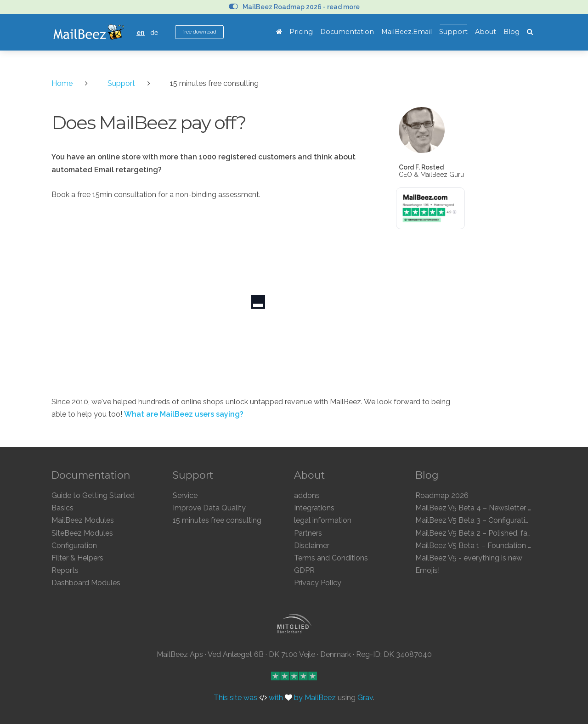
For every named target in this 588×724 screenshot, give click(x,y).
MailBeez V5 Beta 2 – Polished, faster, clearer (490, 533)
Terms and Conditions (331, 558)
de (154, 32)
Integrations (314, 508)
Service (185, 495)
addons (307, 495)
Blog (512, 32)
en (141, 32)
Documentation (347, 32)
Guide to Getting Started (93, 495)
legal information (323, 520)
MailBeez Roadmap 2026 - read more (294, 7)
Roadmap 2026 (442, 495)
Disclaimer (312, 546)
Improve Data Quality (209, 508)
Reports (65, 570)
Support (453, 32)
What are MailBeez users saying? (184, 414)
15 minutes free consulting (217, 520)
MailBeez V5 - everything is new (469, 558)
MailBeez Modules (83, 520)
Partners (308, 533)
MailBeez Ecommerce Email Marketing (88, 32)
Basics (62, 508)
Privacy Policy (318, 583)
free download (199, 32)
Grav (365, 698)
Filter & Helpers (77, 558)
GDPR (304, 570)
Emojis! (427, 570)
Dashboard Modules (86, 583)
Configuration (74, 546)
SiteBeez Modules (82, 533)
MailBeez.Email (407, 32)
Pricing (301, 32)
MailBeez (320, 698)
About (486, 32)
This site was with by (259, 698)
